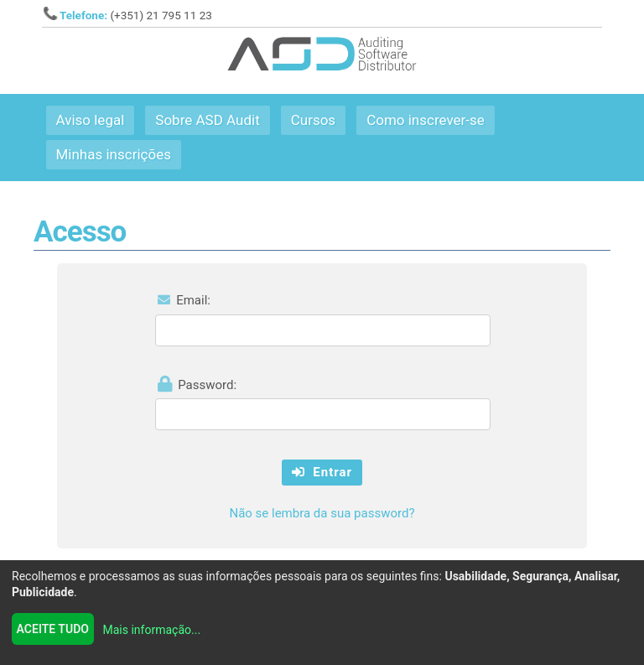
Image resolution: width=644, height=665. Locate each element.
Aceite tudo (53, 629)
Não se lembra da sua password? (322, 513)
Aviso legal (91, 120)
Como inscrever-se (426, 120)
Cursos (313, 120)
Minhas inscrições (114, 154)
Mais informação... (152, 630)
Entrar (322, 472)
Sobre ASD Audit (207, 120)
